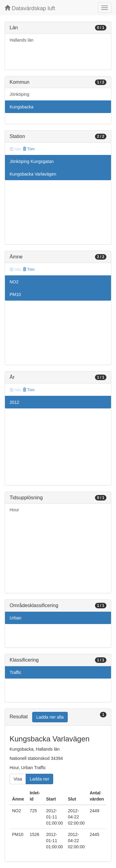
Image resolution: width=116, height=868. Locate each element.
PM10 (15, 294)
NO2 (14, 282)
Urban (15, 618)
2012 (14, 402)
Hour (14, 510)
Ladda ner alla (50, 717)
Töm (29, 149)
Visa (18, 779)
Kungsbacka (21, 107)
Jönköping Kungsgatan (32, 161)
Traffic (15, 672)
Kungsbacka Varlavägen (33, 174)
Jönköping (19, 94)
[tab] (58, 717)
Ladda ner (39, 779)
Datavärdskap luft (30, 8)
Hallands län (21, 40)
